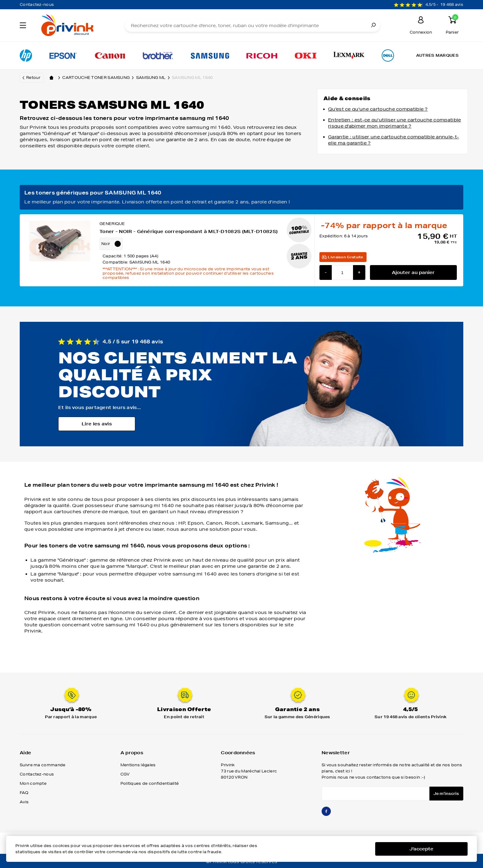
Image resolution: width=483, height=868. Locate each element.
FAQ (24, 793)
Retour (33, 78)
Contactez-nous (37, 4)
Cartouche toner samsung (99, 78)
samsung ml (154, 78)
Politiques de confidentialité (150, 783)
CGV (125, 774)
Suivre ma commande (43, 765)
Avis (24, 802)
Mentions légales (138, 765)
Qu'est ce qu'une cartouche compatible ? (378, 109)
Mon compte (33, 783)
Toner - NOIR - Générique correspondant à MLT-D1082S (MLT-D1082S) (189, 231)
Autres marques (437, 55)
